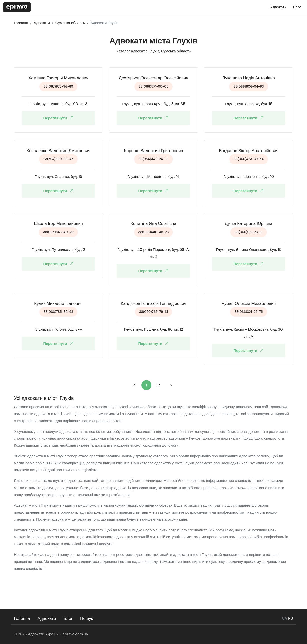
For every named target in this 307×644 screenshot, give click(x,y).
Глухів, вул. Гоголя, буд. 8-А (58, 329)
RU (291, 618)
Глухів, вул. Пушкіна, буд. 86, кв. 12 (153, 329)
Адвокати (47, 618)
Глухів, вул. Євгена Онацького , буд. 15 (249, 250)
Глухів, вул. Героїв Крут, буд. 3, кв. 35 (154, 104)
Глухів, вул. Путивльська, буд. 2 (58, 250)
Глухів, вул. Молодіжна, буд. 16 (154, 177)
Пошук (87, 618)
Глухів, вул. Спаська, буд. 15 (249, 104)
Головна (22, 618)
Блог (68, 618)
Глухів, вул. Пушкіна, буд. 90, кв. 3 (58, 104)
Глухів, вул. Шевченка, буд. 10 (249, 177)
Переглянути (59, 118)
